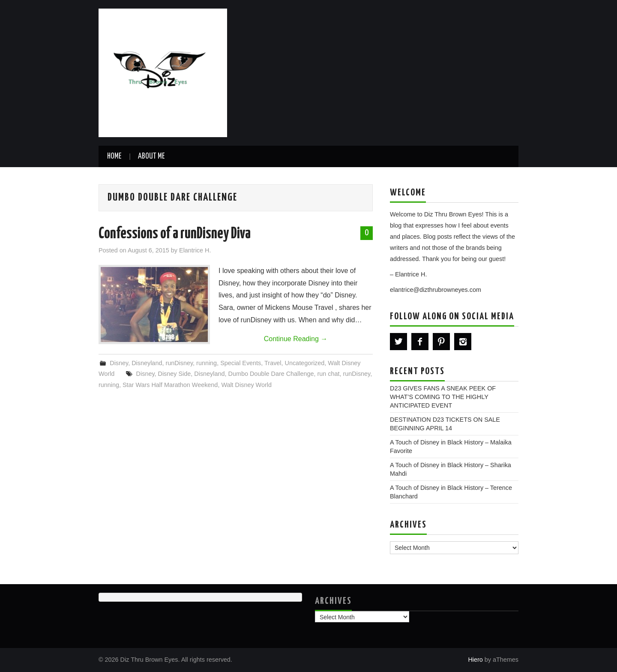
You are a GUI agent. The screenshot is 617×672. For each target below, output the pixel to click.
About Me (151, 156)
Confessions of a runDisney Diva (175, 234)
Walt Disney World (246, 385)
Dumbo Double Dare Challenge (271, 374)
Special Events (241, 363)
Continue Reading (296, 339)
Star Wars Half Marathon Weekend (170, 385)
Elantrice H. (195, 250)
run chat (329, 374)
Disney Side (175, 374)
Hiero (475, 660)
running (207, 363)
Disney (119, 363)
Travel (273, 363)
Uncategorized (305, 363)
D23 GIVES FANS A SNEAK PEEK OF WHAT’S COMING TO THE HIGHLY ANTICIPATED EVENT (443, 397)
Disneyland (147, 363)
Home (114, 156)
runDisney (179, 363)
